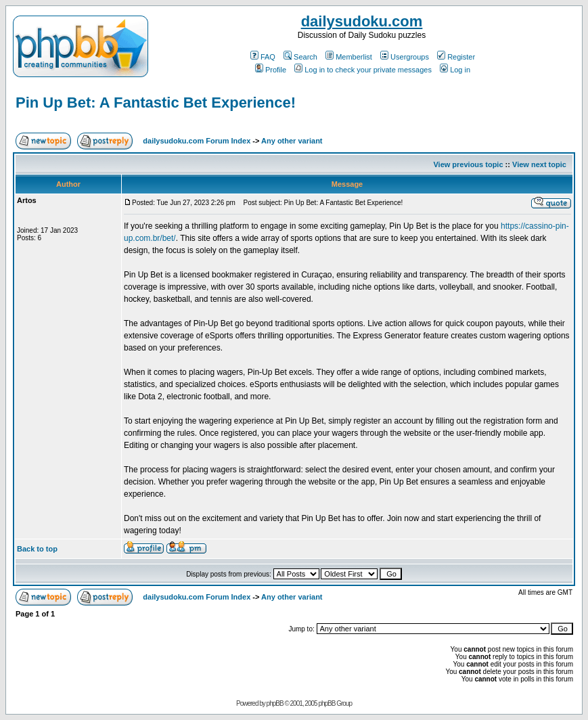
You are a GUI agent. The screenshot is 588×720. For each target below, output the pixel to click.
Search (300, 57)
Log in (455, 70)
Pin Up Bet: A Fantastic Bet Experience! (156, 103)
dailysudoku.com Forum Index (197, 141)
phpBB (275, 703)
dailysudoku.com (362, 21)
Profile (271, 70)
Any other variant (292, 141)
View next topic (539, 164)
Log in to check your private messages (363, 70)
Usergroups (405, 57)
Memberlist (349, 57)
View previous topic (468, 164)
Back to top (37, 549)
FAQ (263, 57)
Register (456, 57)
